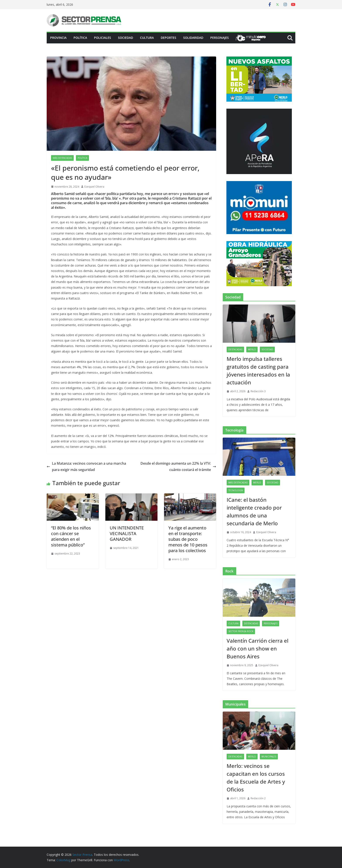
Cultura (147, 38)
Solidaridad (193, 38)
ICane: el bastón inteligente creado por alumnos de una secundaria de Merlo (254, 511)
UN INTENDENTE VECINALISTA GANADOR (127, 533)
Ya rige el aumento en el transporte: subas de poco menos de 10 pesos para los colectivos (188, 539)
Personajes (220, 38)
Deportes (168, 38)
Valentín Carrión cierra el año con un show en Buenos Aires (257, 648)
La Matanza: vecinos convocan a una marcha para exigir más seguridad (86, 467)
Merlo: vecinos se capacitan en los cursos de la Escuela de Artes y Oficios (256, 778)
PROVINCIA (58, 38)
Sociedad (126, 38)
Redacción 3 (258, 391)
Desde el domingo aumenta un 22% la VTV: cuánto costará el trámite (178, 467)
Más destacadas (62, 158)
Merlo (252, 349)
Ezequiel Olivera (94, 187)
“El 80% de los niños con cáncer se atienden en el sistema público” (71, 536)
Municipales (269, 757)
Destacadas (235, 349)
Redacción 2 (258, 798)
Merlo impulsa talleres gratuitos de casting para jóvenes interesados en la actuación (258, 371)
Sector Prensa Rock (241, 631)
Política (80, 38)
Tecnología (236, 490)
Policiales (103, 38)
